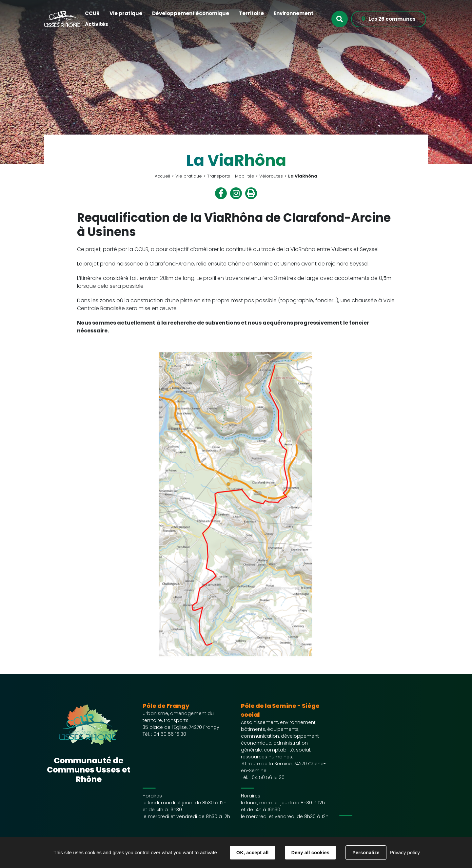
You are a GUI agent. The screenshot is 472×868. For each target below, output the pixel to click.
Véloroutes (271, 176)
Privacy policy (405, 852)
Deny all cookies (310, 853)
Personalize (366, 853)
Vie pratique (189, 176)
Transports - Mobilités (231, 176)
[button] (92, 14)
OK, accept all (252, 853)
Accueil (162, 176)
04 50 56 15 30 (170, 734)
